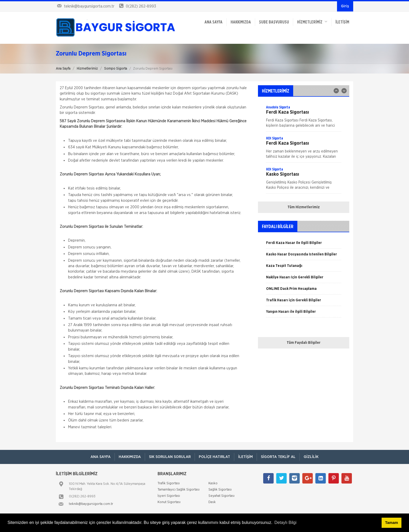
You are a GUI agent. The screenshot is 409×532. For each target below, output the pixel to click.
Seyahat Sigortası (221, 496)
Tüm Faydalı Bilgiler (304, 343)
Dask (212, 502)
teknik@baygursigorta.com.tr (91, 504)
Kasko (213, 483)
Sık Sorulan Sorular (170, 457)
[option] (304, 149)
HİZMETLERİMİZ (312, 22)
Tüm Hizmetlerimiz (304, 207)
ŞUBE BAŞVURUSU (274, 22)
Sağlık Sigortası (220, 490)
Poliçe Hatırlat (214, 457)
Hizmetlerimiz (87, 69)
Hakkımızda (241, 22)
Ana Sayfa (63, 69)
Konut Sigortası (169, 502)
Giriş (345, 6)
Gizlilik (311, 457)
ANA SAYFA (213, 22)
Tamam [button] (391, 523)
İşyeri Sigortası (169, 496)
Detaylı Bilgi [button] (285, 522)
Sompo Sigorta (116, 69)
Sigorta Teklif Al (278, 457)
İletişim (342, 22)
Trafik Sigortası (169, 483)
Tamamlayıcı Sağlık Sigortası (179, 490)
